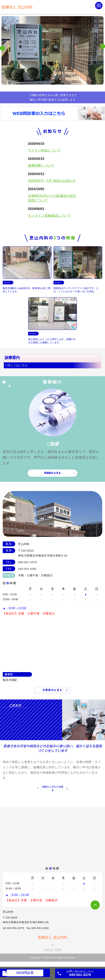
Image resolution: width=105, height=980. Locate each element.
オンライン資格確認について (49, 216)
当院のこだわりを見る (52, 789)
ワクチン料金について (44, 150)
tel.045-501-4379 (13, 928)
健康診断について (41, 166)
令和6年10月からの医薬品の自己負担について (52, 198)
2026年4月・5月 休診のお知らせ (52, 181)
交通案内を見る (52, 690)
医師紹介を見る (52, 473)
